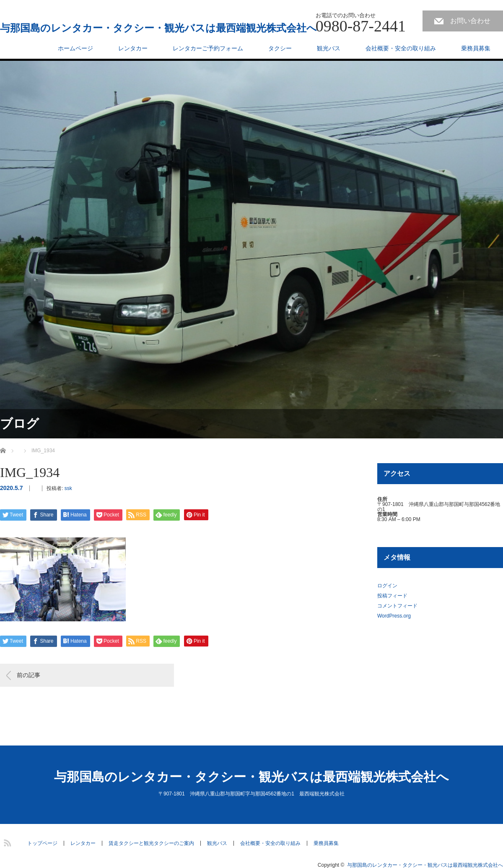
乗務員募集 (476, 48)
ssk (68, 488)
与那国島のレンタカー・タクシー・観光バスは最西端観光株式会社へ (158, 28)
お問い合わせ (470, 21)
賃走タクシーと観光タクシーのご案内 (151, 843)
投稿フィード (392, 596)
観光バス (329, 48)
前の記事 (29, 675)
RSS (6, 842)
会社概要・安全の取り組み (401, 48)
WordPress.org (394, 616)
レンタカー (133, 48)
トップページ (42, 843)
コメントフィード (397, 606)
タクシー (280, 48)
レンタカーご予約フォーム (208, 48)
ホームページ (75, 48)
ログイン (387, 586)
